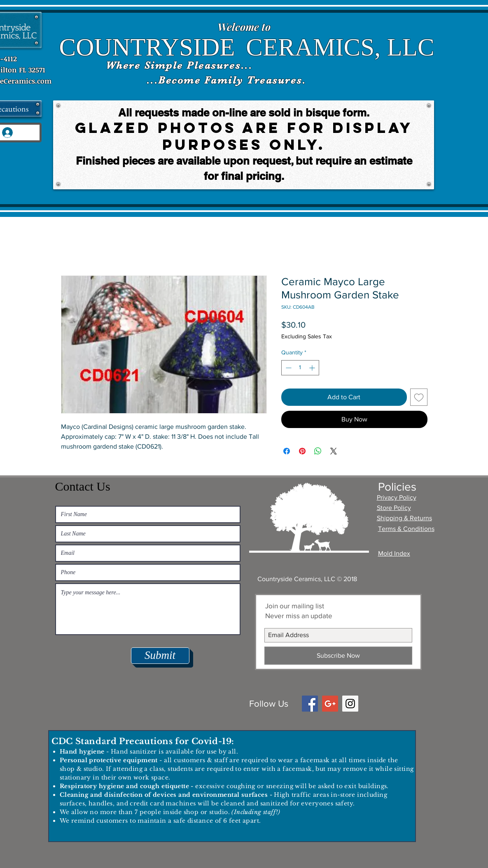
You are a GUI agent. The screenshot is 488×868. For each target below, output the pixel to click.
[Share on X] (334, 451)
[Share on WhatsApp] (318, 451)
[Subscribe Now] (338, 656)
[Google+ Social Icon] (330, 704)
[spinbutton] (300, 368)
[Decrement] (288, 368)
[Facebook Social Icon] (310, 704)
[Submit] (160, 656)
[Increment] (313, 368)
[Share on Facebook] (287, 451)
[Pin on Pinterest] (302, 451)
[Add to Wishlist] (419, 397)
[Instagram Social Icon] (350, 704)
